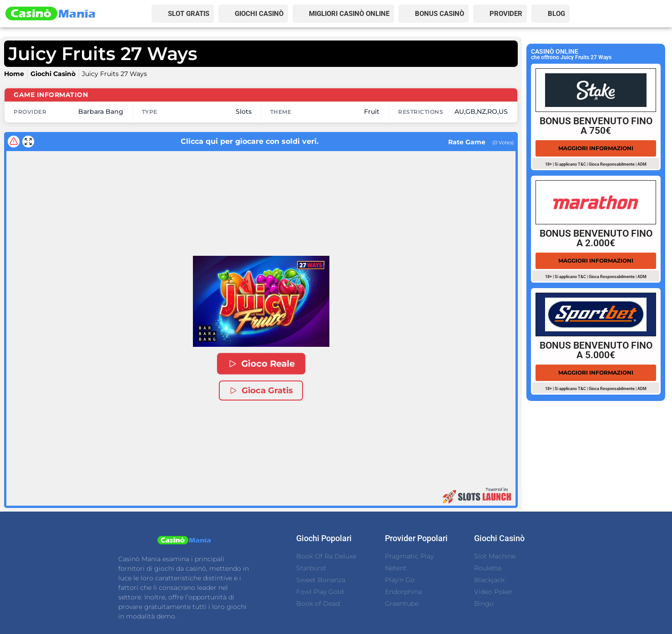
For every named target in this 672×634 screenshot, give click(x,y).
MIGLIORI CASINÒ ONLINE (349, 14)
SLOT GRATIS (189, 14)
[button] (261, 301)
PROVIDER (506, 14)
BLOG (556, 14)
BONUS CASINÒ (440, 14)
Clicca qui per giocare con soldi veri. (231, 141)
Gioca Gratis (261, 391)
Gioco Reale (261, 364)
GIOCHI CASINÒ (259, 14)
